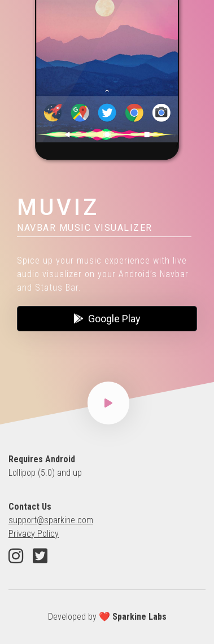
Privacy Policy (34, 534)
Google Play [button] (107, 319)
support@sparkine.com (51, 520)
